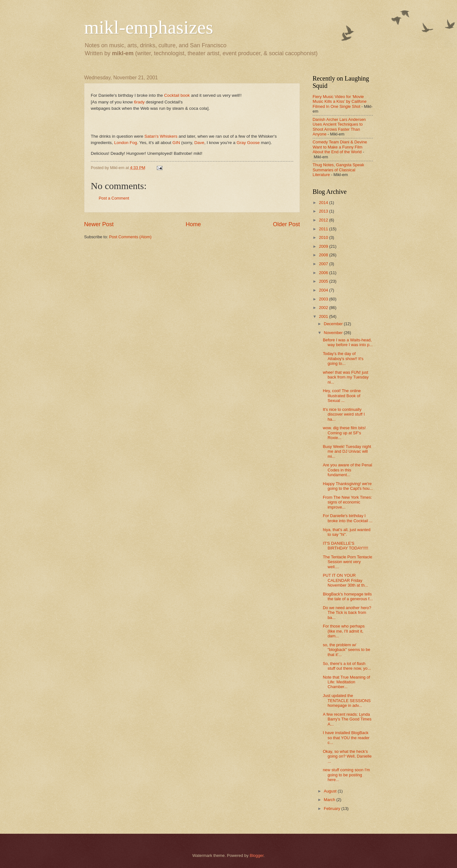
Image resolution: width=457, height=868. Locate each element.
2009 (324, 246)
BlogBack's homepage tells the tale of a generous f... (348, 596)
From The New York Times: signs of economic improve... (347, 502)
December (334, 324)
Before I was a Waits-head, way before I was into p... (348, 342)
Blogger (257, 855)
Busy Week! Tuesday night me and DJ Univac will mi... (347, 451)
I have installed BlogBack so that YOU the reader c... (346, 738)
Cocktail (172, 95)
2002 (324, 308)
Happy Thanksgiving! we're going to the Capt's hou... (348, 486)
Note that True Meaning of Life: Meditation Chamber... (346, 682)
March (330, 800)
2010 (324, 237)
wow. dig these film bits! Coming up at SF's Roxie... (344, 433)
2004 (324, 290)
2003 (324, 299)
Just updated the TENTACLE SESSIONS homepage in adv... (347, 700)
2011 (324, 229)
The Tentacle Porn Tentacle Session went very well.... (348, 562)
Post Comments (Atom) (130, 237)
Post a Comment (114, 198)
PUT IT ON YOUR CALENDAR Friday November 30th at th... (345, 580)
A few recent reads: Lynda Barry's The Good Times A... (347, 719)
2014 (324, 203)
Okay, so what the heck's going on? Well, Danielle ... (347, 756)
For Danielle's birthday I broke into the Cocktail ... (348, 518)
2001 (324, 316)
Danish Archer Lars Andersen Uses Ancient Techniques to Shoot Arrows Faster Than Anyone (339, 127)
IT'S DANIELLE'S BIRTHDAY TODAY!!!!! (345, 546)
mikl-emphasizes (149, 27)
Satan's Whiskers (161, 136)
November (334, 333)
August (331, 791)
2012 (324, 220)
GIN (176, 143)
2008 (324, 255)
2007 (324, 264)
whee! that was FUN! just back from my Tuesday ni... (346, 377)
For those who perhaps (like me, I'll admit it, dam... (344, 631)
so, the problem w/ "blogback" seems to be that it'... (346, 650)
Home (193, 224)
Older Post (286, 224)
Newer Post (99, 224)
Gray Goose (249, 143)
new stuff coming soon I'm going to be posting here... (346, 775)
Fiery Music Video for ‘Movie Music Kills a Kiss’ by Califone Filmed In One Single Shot (340, 102)
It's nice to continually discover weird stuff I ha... (344, 414)
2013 (324, 211)
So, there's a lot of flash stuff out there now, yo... (347, 666)
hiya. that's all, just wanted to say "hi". (347, 532)
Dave (199, 143)
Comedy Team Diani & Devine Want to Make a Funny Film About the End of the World (340, 147)
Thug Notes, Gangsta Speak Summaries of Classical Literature (338, 170)
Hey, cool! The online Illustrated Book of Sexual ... (342, 396)
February (332, 809)
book (185, 95)
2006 (324, 273)
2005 (324, 281)
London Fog (126, 143)
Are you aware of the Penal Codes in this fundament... (347, 470)
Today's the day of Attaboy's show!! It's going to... (343, 358)
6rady (139, 102)
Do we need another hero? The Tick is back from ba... (347, 613)
